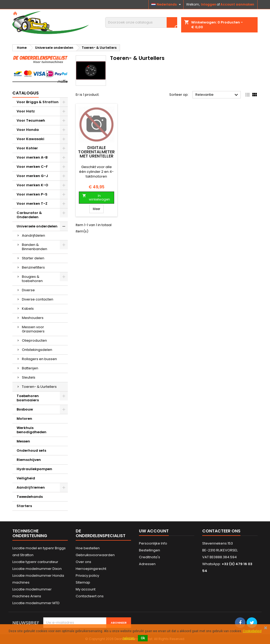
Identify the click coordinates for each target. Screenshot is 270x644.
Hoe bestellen (88, 548)
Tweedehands (30, 497)
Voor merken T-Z (32, 204)
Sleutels (29, 377)
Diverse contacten (38, 299)
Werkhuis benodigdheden (32, 430)
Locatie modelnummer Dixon (37, 569)
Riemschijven (29, 460)
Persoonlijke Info (153, 543)
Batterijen (30, 368)
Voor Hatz (26, 111)
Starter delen (33, 258)
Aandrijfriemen (31, 487)
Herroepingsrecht (91, 569)
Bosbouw (25, 409)
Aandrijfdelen (33, 235)
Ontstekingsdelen (37, 350)
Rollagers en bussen (39, 359)
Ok (143, 638)
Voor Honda (28, 130)
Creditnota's (150, 557)
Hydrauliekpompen (34, 469)
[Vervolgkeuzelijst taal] (167, 4)
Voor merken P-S (32, 194)
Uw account (154, 531)
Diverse (28, 290)
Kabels (28, 309)
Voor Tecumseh (31, 120)
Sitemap (83, 582)
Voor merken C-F (32, 167)
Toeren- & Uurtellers (39, 387)
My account (86, 589)
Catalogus (26, 93)
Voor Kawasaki (30, 139)
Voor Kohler (27, 148)
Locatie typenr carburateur (35, 562)
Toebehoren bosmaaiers (28, 398)
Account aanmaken (237, 4)
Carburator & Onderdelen (29, 215)
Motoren (24, 419)
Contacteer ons (221, 531)
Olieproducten (34, 340)
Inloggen (209, 4)
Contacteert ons (90, 596)
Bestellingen (150, 550)
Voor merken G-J (32, 176)
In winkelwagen (96, 197)
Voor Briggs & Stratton (38, 102)
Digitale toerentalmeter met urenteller (96, 152)
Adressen (147, 564)
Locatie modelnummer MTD (36, 603)
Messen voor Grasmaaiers (33, 329)
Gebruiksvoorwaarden (95, 555)
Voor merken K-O (32, 185)
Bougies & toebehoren (32, 279)
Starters (24, 506)
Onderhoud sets (31, 450)
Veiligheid (26, 478)
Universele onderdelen (37, 226)
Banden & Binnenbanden (35, 247)
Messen (23, 441)
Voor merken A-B (32, 157)
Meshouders (33, 318)
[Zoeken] (141, 22)
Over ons (83, 562)
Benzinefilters (33, 267)
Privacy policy (87, 576)
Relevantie (217, 95)
